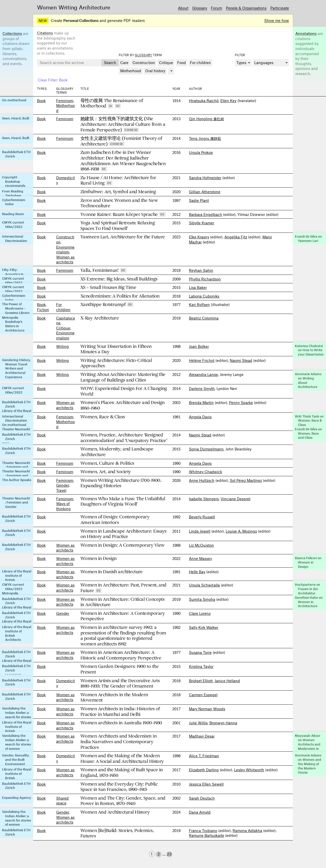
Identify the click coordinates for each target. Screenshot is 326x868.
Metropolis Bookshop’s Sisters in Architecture (13, 324)
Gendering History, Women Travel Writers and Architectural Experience (16, 368)
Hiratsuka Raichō (204, 101)
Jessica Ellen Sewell (206, 784)
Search (110, 63)
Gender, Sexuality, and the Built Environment (16, 760)
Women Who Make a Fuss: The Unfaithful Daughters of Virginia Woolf (123, 502)
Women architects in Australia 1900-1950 (121, 723)
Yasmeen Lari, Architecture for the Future (123, 237)
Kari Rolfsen (199, 304)
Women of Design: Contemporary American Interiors (115, 520)
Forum (216, 8)
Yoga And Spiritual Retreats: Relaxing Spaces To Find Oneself (118, 226)
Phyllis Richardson (205, 279)
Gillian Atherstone (205, 192)
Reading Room (13, 214)
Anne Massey (200, 558)
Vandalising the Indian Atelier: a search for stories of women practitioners (16, 717)
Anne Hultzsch (202, 480)
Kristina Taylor (201, 666)
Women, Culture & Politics (107, 463)
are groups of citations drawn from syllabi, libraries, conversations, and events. (16, 48)
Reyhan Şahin (201, 270)
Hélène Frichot (202, 360)
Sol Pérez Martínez (246, 480)
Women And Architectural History (115, 812)
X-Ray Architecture (100, 318)
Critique (166, 63)
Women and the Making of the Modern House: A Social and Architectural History (122, 759)
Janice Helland (227, 681)
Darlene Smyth (202, 388)
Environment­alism (65, 250)
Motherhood (131, 71)
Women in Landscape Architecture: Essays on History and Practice (123, 534)
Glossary (200, 8)
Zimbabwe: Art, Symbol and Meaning (118, 192)
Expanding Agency (17, 798)
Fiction (43, 310)
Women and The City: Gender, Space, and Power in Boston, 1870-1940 (123, 801)
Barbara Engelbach (206, 214)
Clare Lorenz (200, 613)
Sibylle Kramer (202, 223)
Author (196, 89)
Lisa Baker (198, 287)
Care (124, 63)
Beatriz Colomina (204, 318)
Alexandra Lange (203, 374)
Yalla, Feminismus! (99, 270)
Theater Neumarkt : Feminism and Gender (16, 467)
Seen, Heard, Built (16, 118)
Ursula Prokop (201, 152)
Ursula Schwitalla (204, 585)
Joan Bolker (199, 346)
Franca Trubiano (203, 830)
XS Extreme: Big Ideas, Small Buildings (119, 279)
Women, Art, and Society (106, 472)
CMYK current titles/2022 (13, 224)
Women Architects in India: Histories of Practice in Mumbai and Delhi (120, 712)
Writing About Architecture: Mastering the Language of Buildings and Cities (123, 377)
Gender (63, 485)
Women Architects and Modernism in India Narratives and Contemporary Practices (118, 742)
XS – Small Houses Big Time (108, 288)
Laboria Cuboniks (204, 296)
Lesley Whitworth (249, 770)
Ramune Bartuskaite (207, 835)
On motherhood (14, 100)
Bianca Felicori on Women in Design (308, 562)
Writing (63, 346)
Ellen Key (228, 101)
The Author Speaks (17, 480)
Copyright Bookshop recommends (14, 181)
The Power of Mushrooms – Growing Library (16, 308)
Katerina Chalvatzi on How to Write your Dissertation (309, 350)
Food (182, 63)
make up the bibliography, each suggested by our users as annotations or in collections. (56, 43)
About (183, 8)
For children (200, 63)
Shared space (62, 801)
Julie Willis (198, 723)
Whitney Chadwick (206, 472)
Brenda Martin (201, 402)
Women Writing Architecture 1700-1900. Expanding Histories (121, 483)
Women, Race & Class (103, 417)
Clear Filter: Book (53, 80)
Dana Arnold (200, 812)
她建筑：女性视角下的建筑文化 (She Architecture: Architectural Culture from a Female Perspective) (123, 124)
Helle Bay (197, 572)
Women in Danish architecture (112, 572)
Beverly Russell (202, 517)
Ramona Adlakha (247, 830)
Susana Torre (200, 652)
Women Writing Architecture (74, 7)
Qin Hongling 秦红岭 (207, 119)
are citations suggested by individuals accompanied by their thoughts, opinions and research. (309, 53)
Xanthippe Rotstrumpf (103, 305)
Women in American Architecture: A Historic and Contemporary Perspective (121, 655)
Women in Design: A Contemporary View (123, 545)
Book (41, 101)
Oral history (155, 71)
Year (176, 89)
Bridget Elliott (201, 681)
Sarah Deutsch (202, 798)
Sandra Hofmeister (205, 178)
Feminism (65, 101)
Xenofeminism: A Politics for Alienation (120, 296)
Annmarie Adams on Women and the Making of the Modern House (308, 764)
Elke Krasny (199, 237)
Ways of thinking (63, 506)
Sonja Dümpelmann (206, 449)
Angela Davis (200, 417)
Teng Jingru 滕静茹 (205, 138)
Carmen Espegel (203, 695)
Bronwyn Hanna (223, 723)
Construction (144, 63)
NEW (43, 21)
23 (169, 854)
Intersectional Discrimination (15, 239)
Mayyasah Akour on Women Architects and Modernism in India (308, 744)
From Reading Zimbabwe (13, 193)
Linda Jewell (200, 531)
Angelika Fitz (236, 237)
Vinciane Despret (236, 499)
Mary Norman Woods (207, 709)
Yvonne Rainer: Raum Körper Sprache (119, 215)
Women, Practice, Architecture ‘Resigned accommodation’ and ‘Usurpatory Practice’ (124, 438)
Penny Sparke (241, 402)
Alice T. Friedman (204, 756)
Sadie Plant (199, 200)
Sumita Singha (202, 599)
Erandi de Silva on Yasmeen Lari (308, 239)
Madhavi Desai (202, 736)
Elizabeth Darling (204, 770)
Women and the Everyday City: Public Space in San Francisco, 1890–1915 (119, 787)
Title (85, 89)
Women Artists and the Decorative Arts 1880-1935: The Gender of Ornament (120, 684)
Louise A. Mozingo (241, 531)
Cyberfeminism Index (14, 202)
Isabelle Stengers (204, 499)
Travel (61, 490)
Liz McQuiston (201, 545)
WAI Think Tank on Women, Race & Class (309, 421)
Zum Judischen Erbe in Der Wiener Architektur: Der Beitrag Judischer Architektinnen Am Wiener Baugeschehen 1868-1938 (123, 161)
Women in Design (99, 559)
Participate (280, 8)
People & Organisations (246, 8)
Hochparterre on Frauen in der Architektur (307, 589)
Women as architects (65, 260)
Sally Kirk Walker (204, 627)
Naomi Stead (241, 360)
